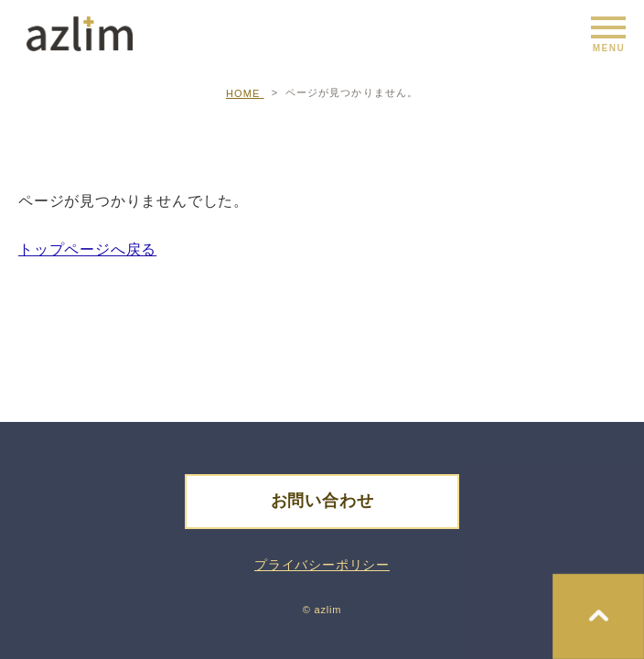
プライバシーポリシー (322, 565)
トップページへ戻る (87, 249)
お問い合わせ (322, 501)
